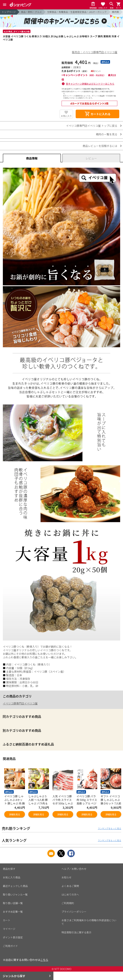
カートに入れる (98, 114)
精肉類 (115, 12)
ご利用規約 (68, 903)
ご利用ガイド (10, 946)
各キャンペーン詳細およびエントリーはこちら (90, 84)
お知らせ (67, 877)
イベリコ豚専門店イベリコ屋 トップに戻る (92, 126)
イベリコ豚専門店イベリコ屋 (20, 703)
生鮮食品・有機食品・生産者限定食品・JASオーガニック (77, 12)
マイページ (9, 929)
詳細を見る (15, 814)
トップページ (9, 12)
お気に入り (66, 116)
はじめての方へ (70, 894)
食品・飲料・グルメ (31, 12)
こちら (44, 960)
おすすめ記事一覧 (13, 912)
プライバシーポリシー (74, 912)
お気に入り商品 (12, 877)
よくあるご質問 (70, 886)
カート (7, 920)
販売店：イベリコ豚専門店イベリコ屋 (95, 52)
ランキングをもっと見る (109, 828)
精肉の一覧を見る (107, 134)
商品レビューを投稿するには (100, 146)
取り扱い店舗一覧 (13, 903)
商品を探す (9, 869)
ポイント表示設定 (13, 937)
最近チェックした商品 (15, 886)
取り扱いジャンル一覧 (15, 894)
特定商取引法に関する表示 (77, 932)
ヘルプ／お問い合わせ (74, 869)
